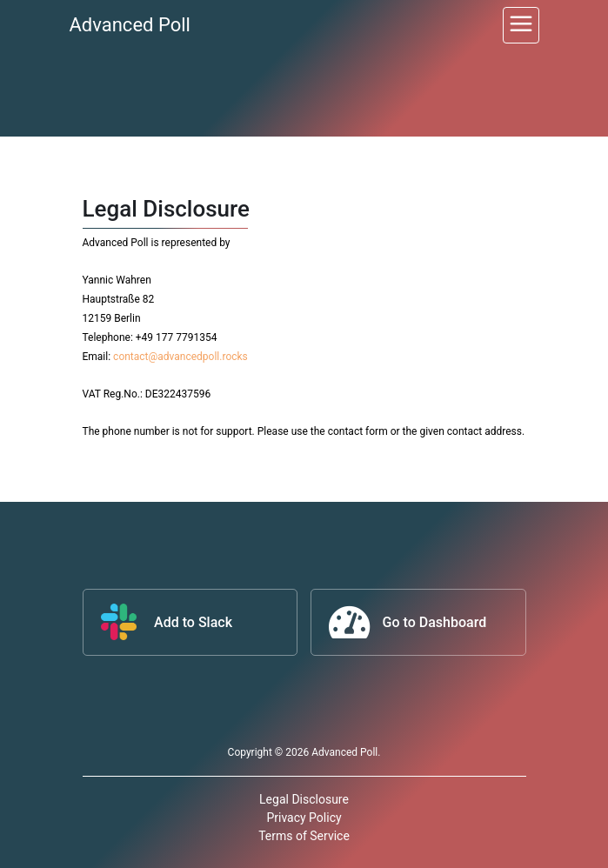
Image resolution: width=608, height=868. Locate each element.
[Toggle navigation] (521, 25)
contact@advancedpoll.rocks (180, 357)
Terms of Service (304, 836)
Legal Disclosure (304, 799)
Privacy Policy (304, 818)
